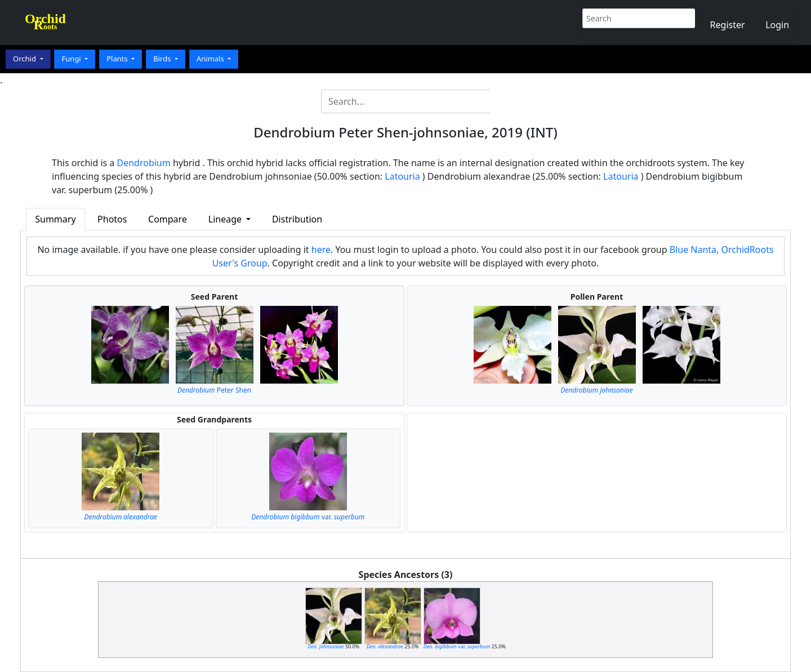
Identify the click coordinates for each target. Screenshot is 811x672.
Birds (163, 59)
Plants (118, 59)
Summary (55, 219)
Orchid (25, 59)
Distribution (297, 219)
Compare (168, 219)
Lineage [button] (226, 219)
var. (308, 517)
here (321, 250)
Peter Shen (214, 390)
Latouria (402, 176)
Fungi (72, 59)
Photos (112, 219)
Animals (211, 59)
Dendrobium (144, 163)
